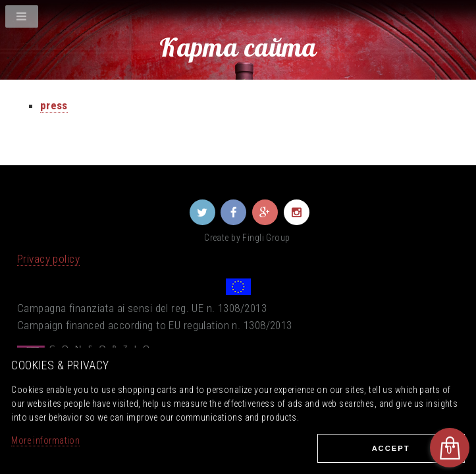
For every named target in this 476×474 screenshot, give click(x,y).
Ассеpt (391, 448)
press (54, 105)
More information (45, 440)
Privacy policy (48, 259)
